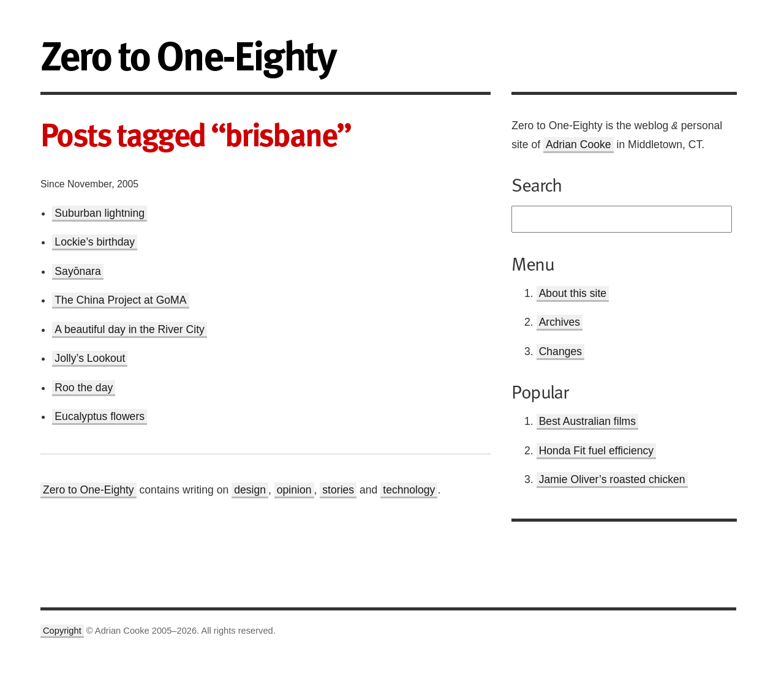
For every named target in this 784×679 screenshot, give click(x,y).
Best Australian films (587, 421)
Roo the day (84, 388)
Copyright (62, 631)
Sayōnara (77, 271)
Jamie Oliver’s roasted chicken (612, 479)
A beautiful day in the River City (129, 329)
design (250, 490)
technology (409, 490)
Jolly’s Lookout (90, 358)
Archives (560, 322)
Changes (560, 351)
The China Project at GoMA (120, 300)
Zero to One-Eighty (89, 490)
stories (338, 490)
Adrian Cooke (579, 144)
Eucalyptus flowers (100, 416)
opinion (294, 490)
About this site (573, 293)
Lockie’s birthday (95, 242)
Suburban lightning (100, 213)
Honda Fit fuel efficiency (596, 451)
